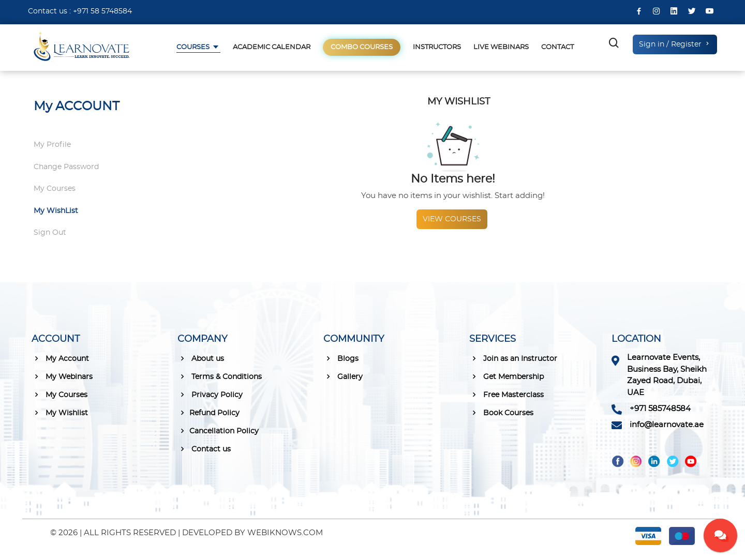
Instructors (437, 47)
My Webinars (62, 376)
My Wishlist (60, 413)
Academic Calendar (272, 47)
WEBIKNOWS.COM (285, 533)
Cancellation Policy (218, 431)
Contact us (204, 449)
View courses (452, 219)
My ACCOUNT (77, 107)
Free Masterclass (506, 395)
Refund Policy (208, 413)
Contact (557, 47)
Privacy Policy (210, 395)
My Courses (55, 189)
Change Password (66, 167)
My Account (60, 358)
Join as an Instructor (513, 358)
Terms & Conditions (220, 376)
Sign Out (50, 233)
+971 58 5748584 (102, 11)
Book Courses (501, 413)
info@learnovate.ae (667, 425)
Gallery (343, 376)
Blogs (341, 358)
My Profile (52, 145)
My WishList (56, 211)
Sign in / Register (675, 44)
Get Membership (506, 376)
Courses (194, 47)
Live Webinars (501, 47)
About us (201, 358)
